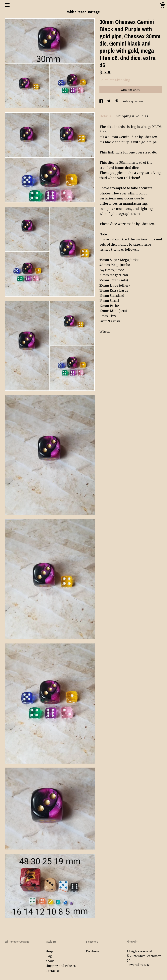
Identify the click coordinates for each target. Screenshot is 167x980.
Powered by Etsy (138, 965)
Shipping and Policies (60, 966)
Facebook (93, 951)
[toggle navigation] (7, 5)
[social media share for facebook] (101, 101)
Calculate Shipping (115, 80)
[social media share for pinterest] (117, 101)
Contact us (53, 971)
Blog (49, 956)
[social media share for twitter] (109, 101)
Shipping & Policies (132, 116)
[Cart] (162, 6)
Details (106, 116)
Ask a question (133, 101)
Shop (49, 951)
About (50, 961)
